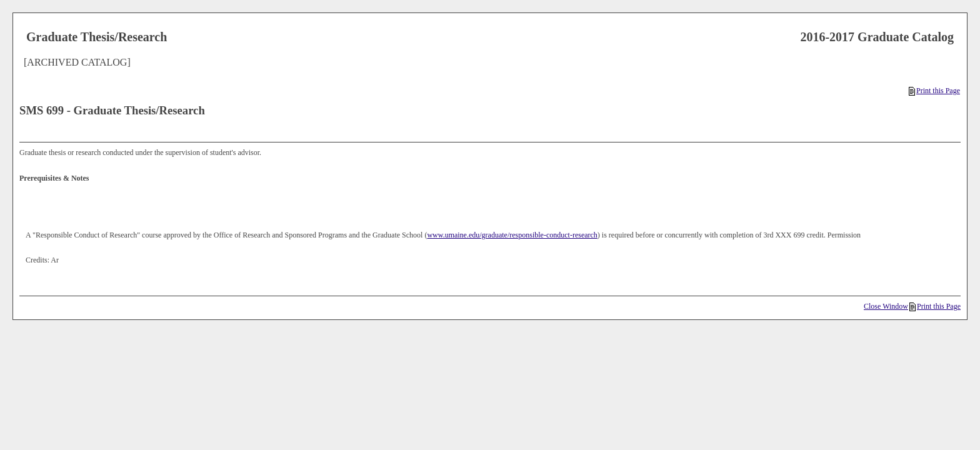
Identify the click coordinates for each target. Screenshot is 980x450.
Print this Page (934, 91)
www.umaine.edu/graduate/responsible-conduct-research (512, 235)
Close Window (886, 306)
